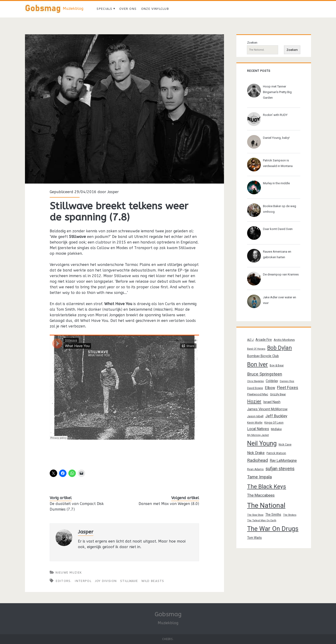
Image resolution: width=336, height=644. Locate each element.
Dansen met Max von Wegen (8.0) (169, 504)
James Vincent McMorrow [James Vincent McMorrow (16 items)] (267, 409)
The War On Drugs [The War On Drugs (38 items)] (273, 529)
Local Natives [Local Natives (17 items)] (258, 429)
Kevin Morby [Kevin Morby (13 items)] (255, 423)
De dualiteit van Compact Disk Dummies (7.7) (77, 506)
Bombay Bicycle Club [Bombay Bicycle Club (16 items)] (263, 356)
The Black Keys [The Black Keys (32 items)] (267, 486)
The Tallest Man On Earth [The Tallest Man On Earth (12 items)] (262, 520)
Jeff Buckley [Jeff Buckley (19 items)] (276, 416)
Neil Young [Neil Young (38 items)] (262, 443)
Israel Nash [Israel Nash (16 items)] (272, 402)
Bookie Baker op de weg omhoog (280, 209)
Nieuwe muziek (69, 573)
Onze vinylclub (155, 9)
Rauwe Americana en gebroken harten (277, 254)
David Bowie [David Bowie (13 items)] (255, 388)
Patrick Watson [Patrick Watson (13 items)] (276, 453)
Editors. (64, 581)
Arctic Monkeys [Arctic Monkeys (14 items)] (284, 340)
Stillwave (129, 581)
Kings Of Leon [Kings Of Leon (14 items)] (274, 423)
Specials (104, 9)
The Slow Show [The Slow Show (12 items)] (255, 515)
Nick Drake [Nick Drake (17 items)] (256, 453)
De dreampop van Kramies (281, 274)
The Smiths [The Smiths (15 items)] (273, 515)
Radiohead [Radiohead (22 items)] (257, 460)
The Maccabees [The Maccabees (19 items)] (261, 495)
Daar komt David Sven (278, 229)
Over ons (128, 9)
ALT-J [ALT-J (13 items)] (250, 340)
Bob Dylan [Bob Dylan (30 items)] (280, 348)
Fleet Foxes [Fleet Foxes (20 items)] (288, 388)
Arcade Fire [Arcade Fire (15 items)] (264, 340)
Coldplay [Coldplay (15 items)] (272, 381)
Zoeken (252, 43)
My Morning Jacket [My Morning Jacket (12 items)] (258, 435)
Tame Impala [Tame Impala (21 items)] (259, 477)
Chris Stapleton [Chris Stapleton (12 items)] (255, 381)
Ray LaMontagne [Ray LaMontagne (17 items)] (283, 461)
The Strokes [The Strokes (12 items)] (290, 515)
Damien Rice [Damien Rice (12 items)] (287, 381)
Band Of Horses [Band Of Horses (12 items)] (256, 349)
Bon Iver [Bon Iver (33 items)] (257, 364)
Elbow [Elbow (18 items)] (270, 388)
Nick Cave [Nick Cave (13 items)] (285, 445)
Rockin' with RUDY (275, 115)
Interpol (83, 581)
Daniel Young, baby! (276, 138)
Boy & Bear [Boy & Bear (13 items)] (277, 366)
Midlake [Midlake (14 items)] (276, 429)
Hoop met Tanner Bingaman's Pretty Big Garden (277, 92)
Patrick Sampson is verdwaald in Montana (278, 163)
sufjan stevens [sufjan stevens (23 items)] (280, 469)
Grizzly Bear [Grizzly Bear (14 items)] (278, 394)
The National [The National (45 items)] (266, 505)
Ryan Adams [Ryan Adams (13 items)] (255, 469)
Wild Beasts (153, 581)
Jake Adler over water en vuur (280, 300)
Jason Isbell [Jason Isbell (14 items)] (255, 416)
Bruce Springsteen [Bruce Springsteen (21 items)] (265, 374)
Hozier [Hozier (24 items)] (254, 401)
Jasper (113, 192)
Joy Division (106, 581)
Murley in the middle (276, 183)
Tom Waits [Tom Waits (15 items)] (254, 538)
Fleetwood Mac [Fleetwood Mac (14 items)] (258, 394)
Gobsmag (168, 614)
